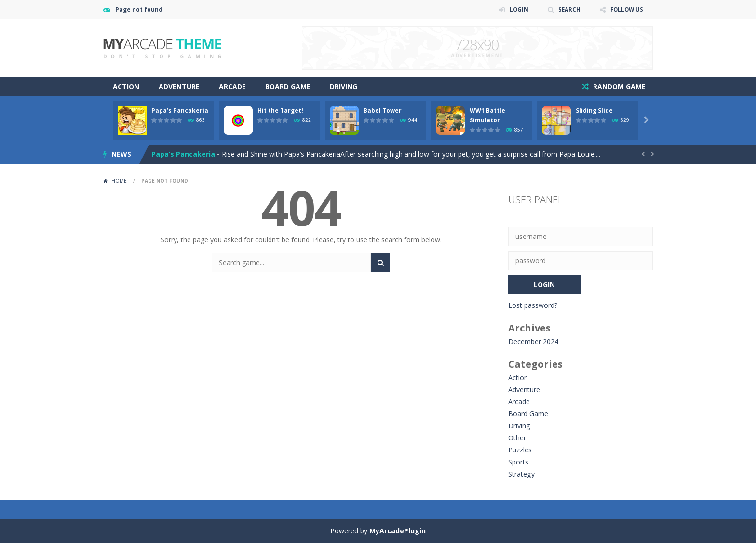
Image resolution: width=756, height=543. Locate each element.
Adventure (179, 86)
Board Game (288, 86)
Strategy (521, 474)
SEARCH (567, 9)
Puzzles (520, 450)
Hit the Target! (280, 111)
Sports (518, 462)
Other (517, 438)
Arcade (232, 86)
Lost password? (533, 305)
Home (119, 181)
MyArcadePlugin (398, 531)
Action (126, 86)
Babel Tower (383, 111)
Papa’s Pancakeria (180, 111)
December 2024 (533, 341)
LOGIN (516, 9)
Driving (344, 86)
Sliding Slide (594, 111)
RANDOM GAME (618, 86)
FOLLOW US (626, 9)
